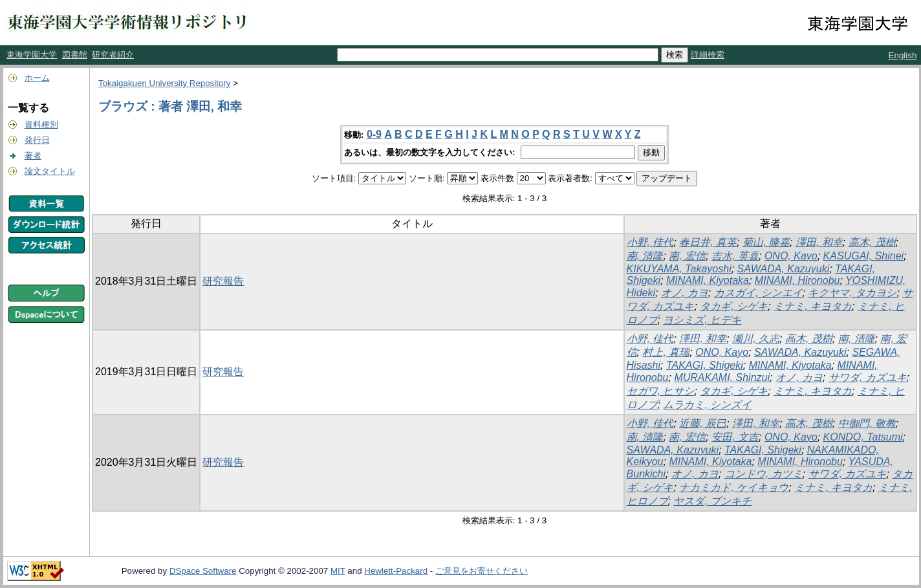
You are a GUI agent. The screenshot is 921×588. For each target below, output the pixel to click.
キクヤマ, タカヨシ (852, 293)
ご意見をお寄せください (482, 571)
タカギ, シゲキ (734, 306)
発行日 (37, 140)
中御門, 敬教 (867, 423)
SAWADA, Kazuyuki (784, 269)
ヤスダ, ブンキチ (712, 501)
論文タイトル (50, 171)
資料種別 (41, 125)
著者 (33, 156)
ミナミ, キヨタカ (813, 306)
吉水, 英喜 (735, 256)
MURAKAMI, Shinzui (722, 377)
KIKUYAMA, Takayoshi (679, 269)
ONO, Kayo (791, 256)
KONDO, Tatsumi (863, 437)
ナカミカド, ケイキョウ (734, 487)
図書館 (75, 55)
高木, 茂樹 (872, 242)
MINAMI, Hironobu (797, 280)
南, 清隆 (645, 256)
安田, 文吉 (735, 437)
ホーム (37, 78)
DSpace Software (203, 571)
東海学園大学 (32, 55)
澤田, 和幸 (819, 242)
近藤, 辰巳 (703, 423)
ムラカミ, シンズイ (707, 405)
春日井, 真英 (708, 242)
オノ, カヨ (685, 293)
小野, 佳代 (650, 242)
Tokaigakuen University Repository (164, 83)
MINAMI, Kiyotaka (708, 280)
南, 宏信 (687, 256)
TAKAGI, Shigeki (705, 365)
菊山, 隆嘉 (766, 242)
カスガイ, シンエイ (758, 293)
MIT (338, 571)
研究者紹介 (113, 55)
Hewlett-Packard (396, 571)
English (903, 55)
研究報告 (223, 281)
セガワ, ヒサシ (661, 391)
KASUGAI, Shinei (864, 256)
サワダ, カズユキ (868, 377)
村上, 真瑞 (666, 352)
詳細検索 (708, 55)
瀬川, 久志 (756, 339)
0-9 (374, 134)
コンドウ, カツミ (764, 474)
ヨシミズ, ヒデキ (702, 320)
